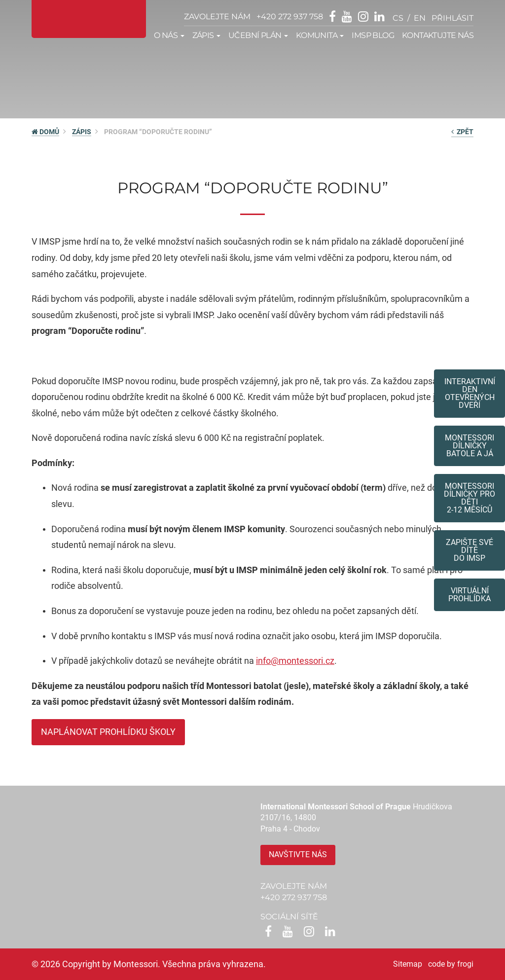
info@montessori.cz (295, 661)
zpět (462, 132)
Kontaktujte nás (438, 35)
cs (398, 18)
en (420, 18)
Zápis (82, 132)
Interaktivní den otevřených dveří (470, 393)
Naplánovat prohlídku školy (108, 732)
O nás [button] (169, 35)
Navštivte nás (298, 854)
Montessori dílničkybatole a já (469, 446)
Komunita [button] (320, 35)
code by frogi (451, 964)
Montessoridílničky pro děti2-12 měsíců (469, 498)
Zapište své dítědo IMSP (469, 550)
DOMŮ (45, 132)
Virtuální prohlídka (469, 595)
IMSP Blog (373, 35)
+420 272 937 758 (290, 17)
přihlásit (452, 18)
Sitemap (408, 964)
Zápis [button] (206, 35)
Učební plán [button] (258, 35)
